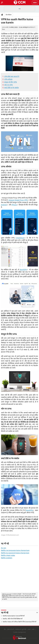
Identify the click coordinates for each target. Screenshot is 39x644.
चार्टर (33, 629)
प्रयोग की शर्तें (10, 629)
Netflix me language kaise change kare (15, 550)
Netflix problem (7, 558)
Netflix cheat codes (8, 555)
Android (4, 205)
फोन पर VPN (8, 85)
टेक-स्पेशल (9, 15)
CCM (3, 594)
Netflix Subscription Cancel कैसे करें (14, 616)
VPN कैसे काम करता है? (12, 77)
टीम (5, 629)
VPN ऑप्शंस (8, 79)
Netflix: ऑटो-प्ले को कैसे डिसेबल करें (13, 619)
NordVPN (23, 270)
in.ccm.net (8, 594)
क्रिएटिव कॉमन (5, 596)
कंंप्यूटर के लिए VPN (11, 82)
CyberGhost (20, 238)
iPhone (14, 205)
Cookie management (20, 632)
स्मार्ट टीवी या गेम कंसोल (11, 88)
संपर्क (29, 629)
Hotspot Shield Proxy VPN (18, 200)
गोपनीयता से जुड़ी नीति (21, 629)
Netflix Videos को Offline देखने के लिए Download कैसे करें (20, 622)
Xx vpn (4, 548)
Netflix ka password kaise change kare (15, 553)
